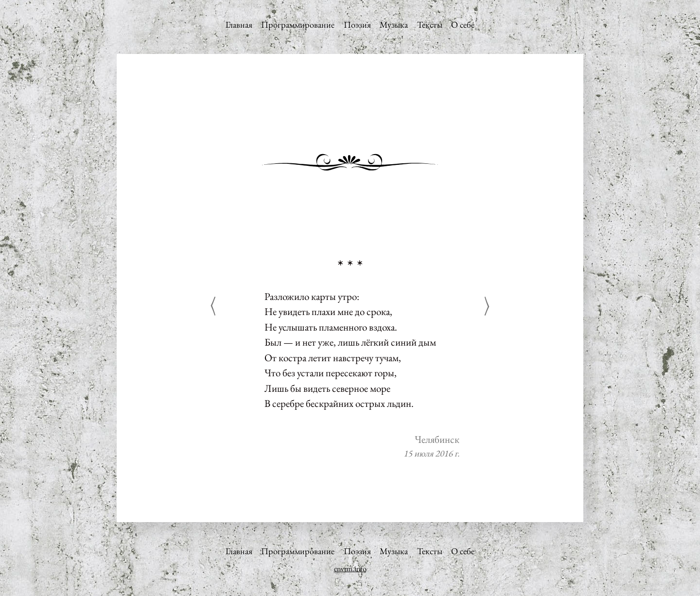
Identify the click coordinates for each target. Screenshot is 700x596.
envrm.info (350, 569)
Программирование (298, 25)
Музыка (394, 25)
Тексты (430, 25)
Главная (239, 25)
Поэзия (357, 25)
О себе (463, 25)
